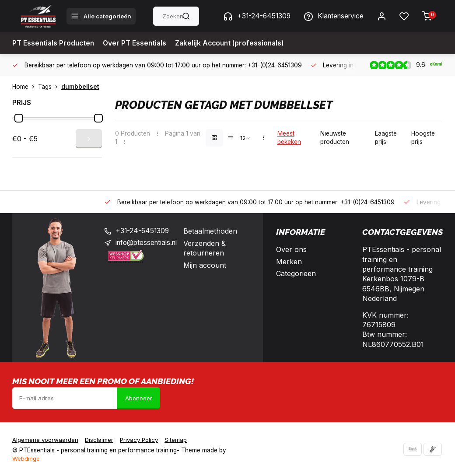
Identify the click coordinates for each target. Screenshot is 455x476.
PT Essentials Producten (54, 43)
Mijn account (209, 265)
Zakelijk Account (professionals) (235, 43)
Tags (50, 87)
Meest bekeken (289, 138)
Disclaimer (101, 440)
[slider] (19, 118)
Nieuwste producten (335, 138)
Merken (289, 262)
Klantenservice (332, 16)
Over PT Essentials (137, 43)
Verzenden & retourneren (209, 248)
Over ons (291, 249)
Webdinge (26, 458)
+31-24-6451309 (253, 16)
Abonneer (139, 398)
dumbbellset (80, 87)
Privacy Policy (142, 440)
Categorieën (296, 273)
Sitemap (180, 440)
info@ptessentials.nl (148, 243)
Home (25, 87)
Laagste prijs (386, 138)
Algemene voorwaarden (46, 440)
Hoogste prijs (423, 138)
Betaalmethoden (215, 231)
